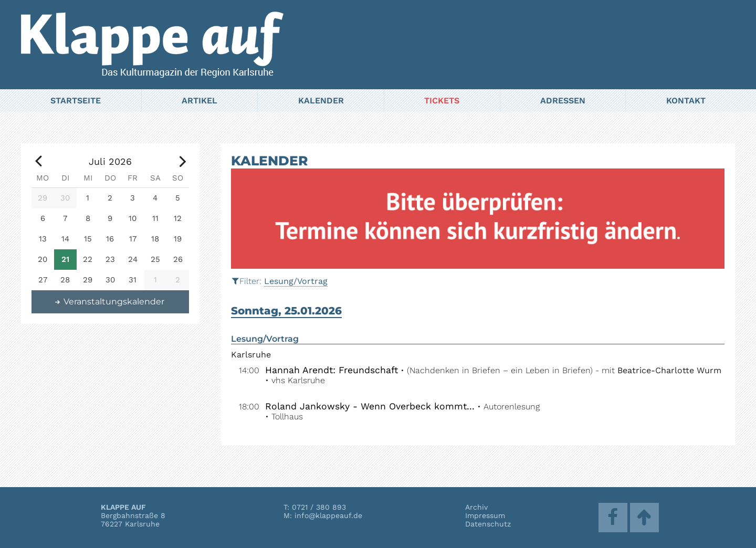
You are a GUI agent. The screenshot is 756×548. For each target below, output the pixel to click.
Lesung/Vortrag (296, 281)
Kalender (321, 101)
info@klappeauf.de (328, 515)
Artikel (199, 101)
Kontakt (686, 101)
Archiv (476, 507)
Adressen (563, 101)
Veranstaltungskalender (109, 302)
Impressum (485, 515)
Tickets (442, 101)
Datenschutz (488, 524)
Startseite (76, 101)
